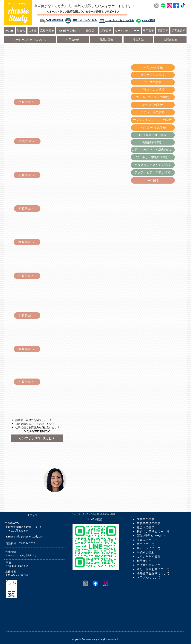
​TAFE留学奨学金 (54, 20)
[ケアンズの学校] (153, 105)
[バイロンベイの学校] (153, 128)
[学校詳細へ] (27, 102)
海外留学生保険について (153, 573)
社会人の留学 (146, 527)
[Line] (163, 6)
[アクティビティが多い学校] (153, 173)
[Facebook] (176, 6)
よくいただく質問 (149, 557)
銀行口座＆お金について (153, 569)
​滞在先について (147, 540)
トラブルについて (149, 577)
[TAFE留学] (153, 180)
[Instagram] (170, 6)
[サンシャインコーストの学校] (153, 120)
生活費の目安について (152, 565)
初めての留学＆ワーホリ (153, 532)
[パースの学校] (153, 82)
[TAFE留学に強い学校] (153, 135)
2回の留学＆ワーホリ (151, 536)
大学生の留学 (146, 519)
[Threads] (156, 6)
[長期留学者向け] (153, 142)
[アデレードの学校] (153, 112)
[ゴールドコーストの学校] (153, 97)
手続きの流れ (146, 552)
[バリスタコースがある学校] (153, 165)
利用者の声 (144, 561)
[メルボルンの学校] (153, 75)
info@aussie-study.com (30, 536)
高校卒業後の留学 (149, 523)
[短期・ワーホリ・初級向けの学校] (153, 150)
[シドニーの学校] (153, 68)
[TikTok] (183, 6)
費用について (146, 544)
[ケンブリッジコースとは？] (37, 438)
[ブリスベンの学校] (153, 90)
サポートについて (149, 548)
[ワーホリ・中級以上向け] (153, 157)
